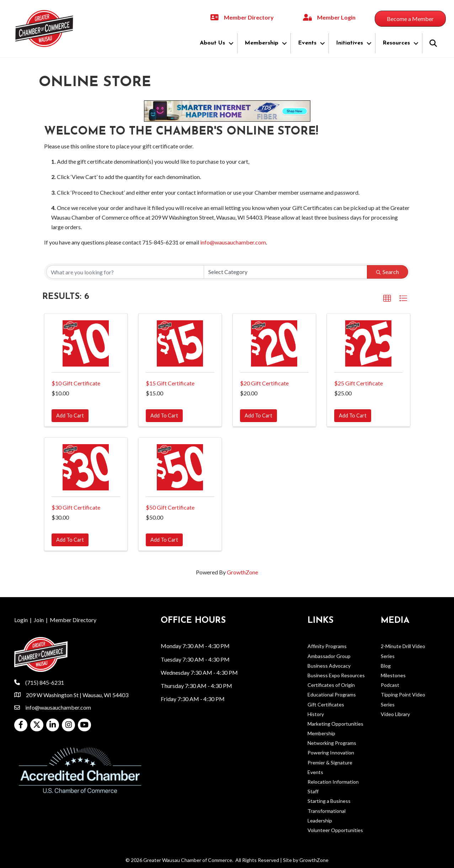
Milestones (393, 675)
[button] (387, 299)
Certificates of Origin (331, 685)
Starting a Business (329, 801)
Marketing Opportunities (335, 724)
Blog (386, 666)
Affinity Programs (327, 646)
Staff (313, 791)
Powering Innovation (331, 753)
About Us (212, 43)
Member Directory (73, 620)
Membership (261, 43)
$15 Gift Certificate (170, 383)
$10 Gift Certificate (76, 383)
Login (21, 620)
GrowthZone (242, 572)
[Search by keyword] (125, 272)
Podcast (390, 685)
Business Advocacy (329, 666)
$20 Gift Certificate (264, 383)
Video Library (395, 714)
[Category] (285, 272)
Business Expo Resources (336, 675)
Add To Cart (70, 415)
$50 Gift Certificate (170, 507)
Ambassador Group (329, 656)
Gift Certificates (326, 704)
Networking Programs (332, 743)
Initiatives (349, 43)
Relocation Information (333, 782)
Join (39, 620)
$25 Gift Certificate (359, 383)
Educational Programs (332, 695)
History (316, 714)
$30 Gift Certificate (76, 507)
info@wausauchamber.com (233, 242)
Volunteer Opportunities (335, 830)
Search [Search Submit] (388, 272)
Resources (396, 43)
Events (307, 43)
